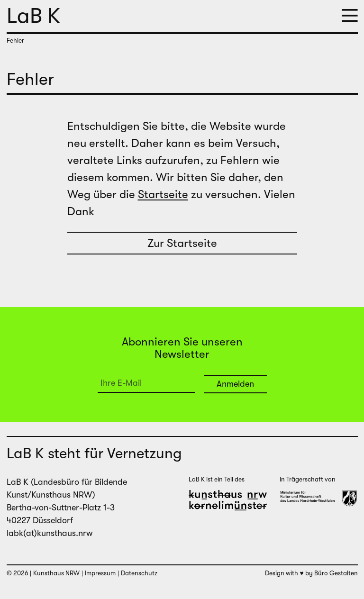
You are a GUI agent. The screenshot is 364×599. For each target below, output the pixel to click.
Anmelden (235, 384)
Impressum (100, 573)
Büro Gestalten (336, 573)
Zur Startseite (182, 243)
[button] (350, 16)
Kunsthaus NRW (56, 573)
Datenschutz (139, 573)
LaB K (33, 16)
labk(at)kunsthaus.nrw (50, 533)
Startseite (163, 194)
